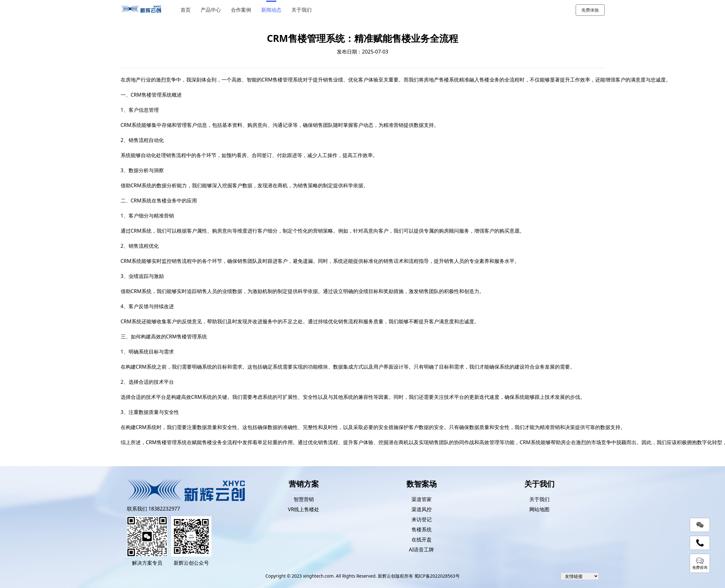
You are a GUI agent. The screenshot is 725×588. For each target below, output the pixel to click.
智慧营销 (304, 499)
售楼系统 (422, 529)
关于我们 (303, 10)
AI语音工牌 (422, 550)
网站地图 (539, 509)
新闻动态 (273, 10)
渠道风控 (422, 509)
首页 (187, 10)
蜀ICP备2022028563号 (437, 576)
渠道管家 (422, 499)
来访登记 (422, 519)
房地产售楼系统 (441, 80)
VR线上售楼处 (304, 509)
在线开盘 (422, 540)
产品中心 (213, 10)
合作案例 (243, 10)
